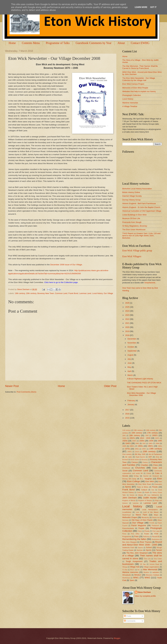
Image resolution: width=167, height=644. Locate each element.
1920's (157, 438)
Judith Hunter (150, 498)
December (132, 339)
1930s (142, 441)
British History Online (131, 192)
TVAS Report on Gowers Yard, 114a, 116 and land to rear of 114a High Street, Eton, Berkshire (141, 236)
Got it (153, 7)
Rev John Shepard (129, 542)
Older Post (110, 386)
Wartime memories (130, 103)
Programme (127, 537)
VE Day (143, 564)
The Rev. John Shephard (137, 553)
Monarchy (145, 517)
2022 (128, 319)
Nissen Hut (156, 518)
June (130, 363)
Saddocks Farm (128, 548)
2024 (128, 311)
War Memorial (150, 569)
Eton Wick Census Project (133, 84)
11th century (126, 430)
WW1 (136, 578)
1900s (124, 438)
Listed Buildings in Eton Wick (134, 215)
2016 (128, 414)
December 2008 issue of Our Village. (66, 265)
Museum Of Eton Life (131, 218)
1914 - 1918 (145, 438)
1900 (147, 436)
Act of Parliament (155, 454)
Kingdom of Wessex (145, 501)
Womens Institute (152, 575)
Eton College (134, 481)
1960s (160, 446)
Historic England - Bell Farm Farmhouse (139, 203)
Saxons (140, 548)
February (131, 401)
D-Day (136, 476)
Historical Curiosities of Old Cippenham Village (142, 211)
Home (12, 43)
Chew (156, 465)
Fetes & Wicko (143, 487)
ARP (150, 457)
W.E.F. (132, 570)
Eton (160, 479)
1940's (128, 443)
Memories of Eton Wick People (135, 88)
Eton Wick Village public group (137, 251)
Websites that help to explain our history (139, 91)
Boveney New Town (46, 293)
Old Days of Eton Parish (142, 520)
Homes (132, 495)
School (149, 547)
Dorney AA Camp (129, 479)
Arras (157, 457)
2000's (129, 452)
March (130, 375)
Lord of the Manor (151, 512)
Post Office (135, 534)
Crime (149, 473)
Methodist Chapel (130, 517)
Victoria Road (154, 564)
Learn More (141, 7)
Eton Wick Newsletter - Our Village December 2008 (141, 394)
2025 (128, 307)
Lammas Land (85, 293)
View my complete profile (145, 596)
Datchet (146, 476)
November (132, 343)
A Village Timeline (130, 106)
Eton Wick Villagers (132, 256)
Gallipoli (144, 490)
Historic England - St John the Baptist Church (141, 207)
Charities (145, 465)
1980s (137, 449)
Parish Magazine (139, 525)
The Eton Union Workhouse (134, 230)
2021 (128, 323)
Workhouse (126, 578)
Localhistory (127, 512)
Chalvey (145, 462)
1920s (125, 441)
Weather (146, 572)
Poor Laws (156, 531)
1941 (137, 443)
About (121, 43)
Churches (140, 468)
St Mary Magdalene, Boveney (135, 226)
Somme (140, 550)
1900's (155, 435)
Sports (149, 550)
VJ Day (125, 570)
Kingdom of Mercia (129, 501)
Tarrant (159, 550)
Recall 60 (156, 537)
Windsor (138, 575)
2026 (128, 303)
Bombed (125, 460)
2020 (128, 327)
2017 (128, 410)
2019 (128, 331)
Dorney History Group (131, 200)
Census (135, 462)
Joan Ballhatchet (153, 495)
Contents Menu (31, 43)
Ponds (147, 531)
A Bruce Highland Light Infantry (140, 379)
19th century (20, 293)
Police (140, 531)
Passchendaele (128, 528)
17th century (152, 433)
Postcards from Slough (132, 222)
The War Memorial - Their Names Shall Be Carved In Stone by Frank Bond (140, 67)
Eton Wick (150, 481)
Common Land (61, 293)
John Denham (130, 498)
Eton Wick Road (145, 484)
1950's (132, 446)
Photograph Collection (132, 95)
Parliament (155, 526)
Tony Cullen (158, 559)
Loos (137, 512)
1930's (134, 441)
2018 (128, 335)
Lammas (136, 503)
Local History (128, 99)
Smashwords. (150, 283)
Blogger (117, 638)
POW (156, 534)
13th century (138, 430)
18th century (135, 435)
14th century (151, 430)
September (132, 351)
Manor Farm (141, 515)
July (129, 359)
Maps (156, 515)
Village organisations (152, 567)
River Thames (146, 542)
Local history (97, 293)
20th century (31, 293)
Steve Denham (144, 592)
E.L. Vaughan (146, 479)
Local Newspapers (150, 510)
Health (147, 492)
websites (156, 572)
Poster (147, 534)
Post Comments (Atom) (27, 392)
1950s (140, 446)
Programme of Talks (58, 43)
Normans (125, 520)
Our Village (108, 293)
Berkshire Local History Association (137, 189)
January (131, 404)
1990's (144, 449)
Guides (139, 492)
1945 (124, 446)
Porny (124, 534)
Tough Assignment (134, 561)
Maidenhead (126, 515)
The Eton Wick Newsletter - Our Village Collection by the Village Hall (139, 79)
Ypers (132, 580)
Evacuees (158, 484)
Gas (153, 490)
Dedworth (156, 476)
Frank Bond (73, 293)
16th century (137, 433)
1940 (160, 441)
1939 (151, 441)
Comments (130, 621)
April (130, 371)
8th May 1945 (140, 454)
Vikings (125, 567)
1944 (157, 443)
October (131, 347)
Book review (135, 460)
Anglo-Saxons (140, 457)
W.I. (139, 570)
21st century (127, 454)
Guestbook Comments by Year (93, 43)
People (141, 528)
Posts (127, 616)
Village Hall (134, 567)
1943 (150, 443)
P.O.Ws (152, 523)
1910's (132, 438)
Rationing (146, 537)
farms (128, 487)
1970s (127, 449)
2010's (137, 452)
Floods (155, 487)
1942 (144, 443)
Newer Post (12, 386)
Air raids (129, 457)
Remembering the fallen (134, 539)
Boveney (145, 460)
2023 (128, 315)
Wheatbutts (127, 575)
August (131, 355)
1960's (150, 446)
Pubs (136, 536)
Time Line (147, 559)
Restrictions (156, 539)
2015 (128, 418)
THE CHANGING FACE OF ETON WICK (144, 383)
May (129, 367)
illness (141, 495)
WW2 (147, 578)
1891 (124, 436)
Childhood (126, 468)
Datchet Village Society (132, 196)
